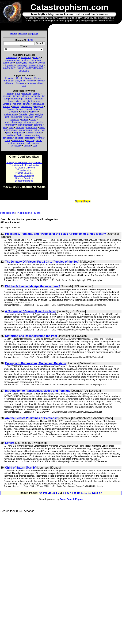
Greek (19, 78)
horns (8, 140)
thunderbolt (17, 117)
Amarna (24, 112)
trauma (7, 106)
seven (37, 109)
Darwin (27, 146)
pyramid (7, 96)
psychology (9, 68)
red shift (17, 104)
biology (37, 57)
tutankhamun (25, 130)
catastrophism (12, 60)
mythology (22, 65)
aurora (21, 143)
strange (27, 104)
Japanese (31, 83)
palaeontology (36, 65)
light (7, 117)
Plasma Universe (24, 173)
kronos (28, 99)
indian (39, 140)
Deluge (19, 109)
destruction (27, 106)
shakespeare (10, 114)
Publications (24, 213)
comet (28, 135)
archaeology (12, 57)
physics (42, 63)
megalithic (19, 133)
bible (9, 101)
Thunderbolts (24, 170)
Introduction (7, 213)
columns (38, 125)
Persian (10, 83)
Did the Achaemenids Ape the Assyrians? (33, 286)
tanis (11, 127)
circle (28, 143)
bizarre (17, 96)
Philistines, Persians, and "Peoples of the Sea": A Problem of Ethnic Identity (56, 234)
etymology (24, 71)
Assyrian (41, 81)
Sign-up (33, 34)
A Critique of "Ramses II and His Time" (31, 311)
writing (37, 135)
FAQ (30, 40)
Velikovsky (16, 146)
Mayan (38, 117)
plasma (26, 96)
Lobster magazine (24, 181)
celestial (19, 138)
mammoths (32, 127)
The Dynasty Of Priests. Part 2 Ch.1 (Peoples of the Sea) (42, 262)
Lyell (35, 146)
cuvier (17, 101)
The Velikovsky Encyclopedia (24, 165)
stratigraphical (25, 125)
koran (33, 120)
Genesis (23, 114)
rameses (27, 93)
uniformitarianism (35, 68)
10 (78, 493)
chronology (10, 125)
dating (10, 93)
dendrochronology (13, 122)
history (32, 63)
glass (32, 114)
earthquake (38, 104)
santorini (20, 127)
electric (25, 120)
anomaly (36, 96)
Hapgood (39, 106)
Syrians (28, 78)
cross (36, 143)
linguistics (10, 65)
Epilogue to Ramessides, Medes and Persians (36, 363)
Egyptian (10, 78)
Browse (23, 34)
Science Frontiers (24, 178)
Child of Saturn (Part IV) (21, 468)
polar (9, 133)
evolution (39, 99)
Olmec (32, 81)
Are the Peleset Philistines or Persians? (31, 418)
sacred (28, 109)
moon (42, 127)
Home (14, 34)
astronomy (26, 57)
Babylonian (21, 81)
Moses (16, 106)
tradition (11, 135)
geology (26, 60)
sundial (29, 133)
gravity (39, 122)
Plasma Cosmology (24, 176)
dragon (37, 93)
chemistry (36, 60)
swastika (29, 117)
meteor (12, 143)
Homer (38, 133)
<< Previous (47, 493)
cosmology (8, 63)
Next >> (97, 493)
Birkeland (14, 112)
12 (86, 493)
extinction (8, 138)
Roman (38, 78)
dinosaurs (29, 122)
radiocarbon (18, 140)
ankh (36, 130)
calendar (15, 120)
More (37, 213)
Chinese (20, 83)
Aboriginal (8, 81)
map (43, 130)
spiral (18, 93)
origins (40, 114)
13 (90, 493)
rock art (30, 140)
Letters (10, 443)
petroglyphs (28, 101)
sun (5, 127)
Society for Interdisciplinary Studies (24, 162)
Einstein (7, 104)
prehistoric (30, 138)
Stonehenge (17, 99)
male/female (11, 130)
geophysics (21, 63)
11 (82, 493)
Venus (40, 138)
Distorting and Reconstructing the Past (31, 336)
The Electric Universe (24, 168)
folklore (34, 112)
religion (20, 68)
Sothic (20, 135)
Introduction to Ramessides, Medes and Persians (38, 391)
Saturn (10, 109)
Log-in (87, 201)
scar (38, 101)
